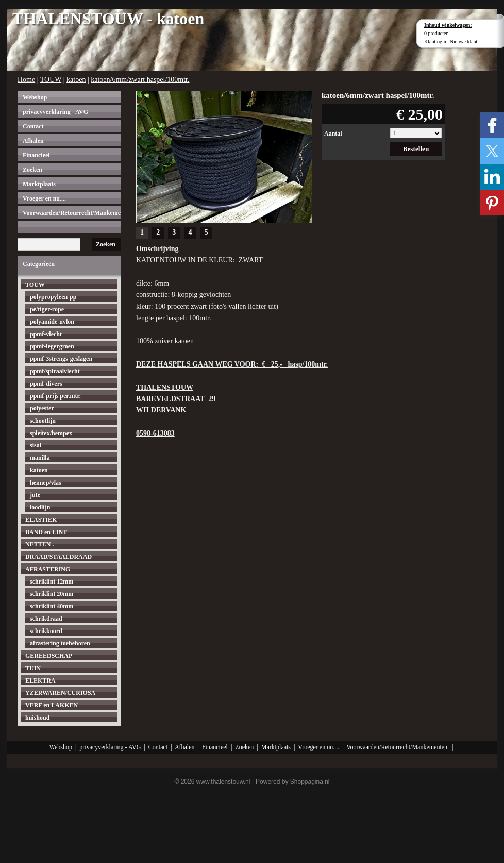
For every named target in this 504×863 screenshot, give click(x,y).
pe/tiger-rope (47, 309)
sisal (36, 445)
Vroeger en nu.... (44, 198)
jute (35, 495)
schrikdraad (46, 619)
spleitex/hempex (51, 433)
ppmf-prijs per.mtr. (55, 396)
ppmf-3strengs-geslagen (61, 359)
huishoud (37, 718)
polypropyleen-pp (53, 297)
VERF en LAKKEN (52, 705)
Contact (33, 126)
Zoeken (32, 170)
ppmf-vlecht (46, 334)
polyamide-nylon (52, 322)
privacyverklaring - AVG (55, 112)
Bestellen (416, 149)
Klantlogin (435, 42)
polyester (42, 408)
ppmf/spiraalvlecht (55, 371)
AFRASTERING (48, 569)
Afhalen (33, 141)
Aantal (333, 134)
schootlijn (43, 421)
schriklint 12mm (52, 582)
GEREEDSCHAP (49, 656)
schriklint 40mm (52, 606)
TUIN (33, 668)
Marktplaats (39, 184)
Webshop (35, 97)
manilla (40, 458)
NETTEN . (39, 544)
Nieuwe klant (464, 42)
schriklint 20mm (52, 594)
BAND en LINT (46, 532)
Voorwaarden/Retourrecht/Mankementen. (72, 213)
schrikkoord (46, 631)
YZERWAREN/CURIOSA (60, 693)
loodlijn (40, 507)
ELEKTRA (40, 681)
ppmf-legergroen (52, 346)
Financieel (36, 155)
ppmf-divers (46, 384)
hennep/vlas (46, 483)
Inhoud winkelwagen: (448, 25)
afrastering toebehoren (60, 643)
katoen (76, 80)
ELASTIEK (41, 520)
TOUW (51, 80)
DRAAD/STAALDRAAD (58, 557)
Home (26, 80)
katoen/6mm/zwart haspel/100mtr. (140, 80)
